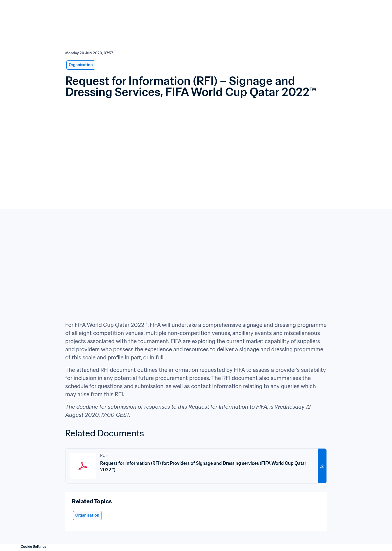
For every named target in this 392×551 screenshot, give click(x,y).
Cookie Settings (34, 547)
